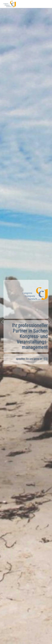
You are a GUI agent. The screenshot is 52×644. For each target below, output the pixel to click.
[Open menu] (47, 3)
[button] (3, 322)
